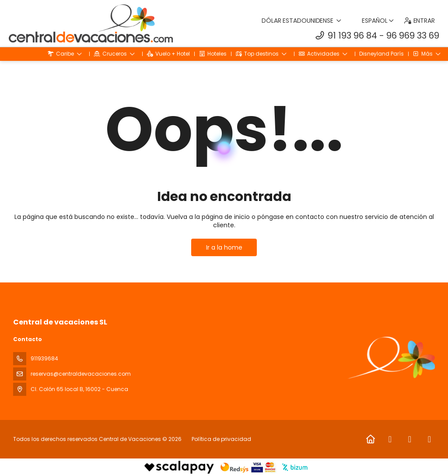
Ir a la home (224, 247)
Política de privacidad (221, 439)
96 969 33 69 (413, 35)
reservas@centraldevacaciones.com (81, 374)
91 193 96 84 (352, 35)
